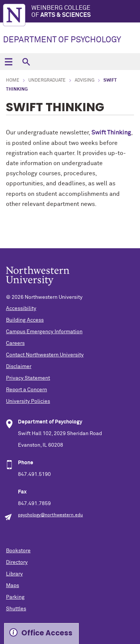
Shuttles (16, 609)
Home (13, 80)
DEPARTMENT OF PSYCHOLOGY (62, 40)
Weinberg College (86, 12)
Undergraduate (47, 80)
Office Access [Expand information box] (47, 633)
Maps (13, 586)
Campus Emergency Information (44, 332)
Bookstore (18, 551)
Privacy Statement (28, 378)
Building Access (25, 320)
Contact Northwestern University (45, 355)
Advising (85, 80)
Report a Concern (27, 390)
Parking (15, 597)
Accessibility (21, 309)
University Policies (28, 401)
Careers (15, 343)
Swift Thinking (111, 133)
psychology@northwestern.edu (50, 515)
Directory (17, 562)
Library (14, 574)
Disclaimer (19, 367)
